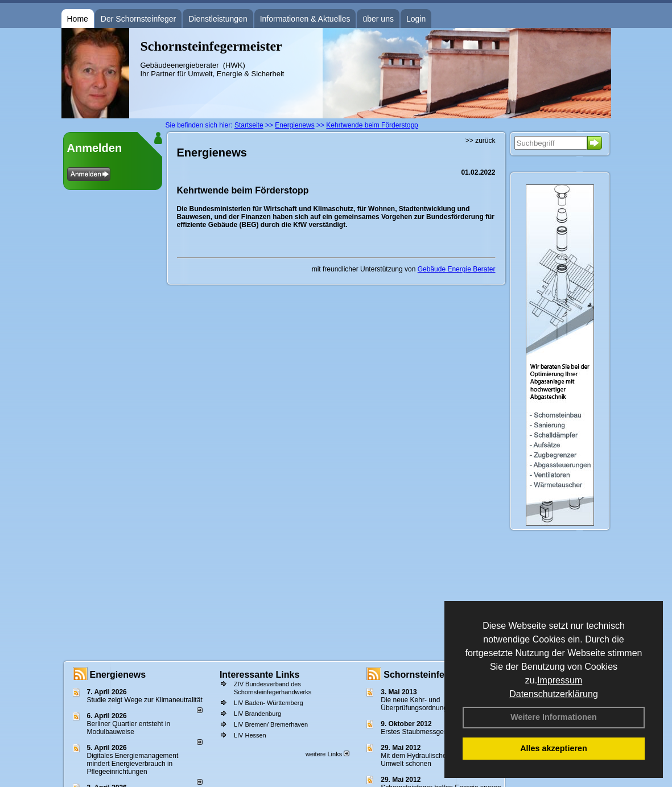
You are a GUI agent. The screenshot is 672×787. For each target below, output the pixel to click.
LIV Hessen (250, 735)
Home (78, 19)
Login (416, 19)
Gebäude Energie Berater (457, 269)
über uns (378, 19)
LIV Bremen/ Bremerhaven (271, 724)
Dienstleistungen (218, 19)
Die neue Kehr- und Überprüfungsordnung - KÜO (424, 704)
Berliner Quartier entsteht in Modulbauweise (129, 728)
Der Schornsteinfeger (138, 19)
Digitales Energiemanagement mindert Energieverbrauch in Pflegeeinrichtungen (133, 764)
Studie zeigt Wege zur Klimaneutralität (145, 700)
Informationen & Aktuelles (305, 19)
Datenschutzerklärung (554, 694)
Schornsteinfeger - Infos (436, 675)
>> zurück (481, 141)
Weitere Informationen (554, 717)
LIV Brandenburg (257, 714)
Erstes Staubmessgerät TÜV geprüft (436, 732)
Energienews (118, 675)
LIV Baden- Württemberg (269, 703)
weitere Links (327, 754)
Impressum (560, 680)
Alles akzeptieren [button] (554, 748)
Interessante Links (260, 675)
